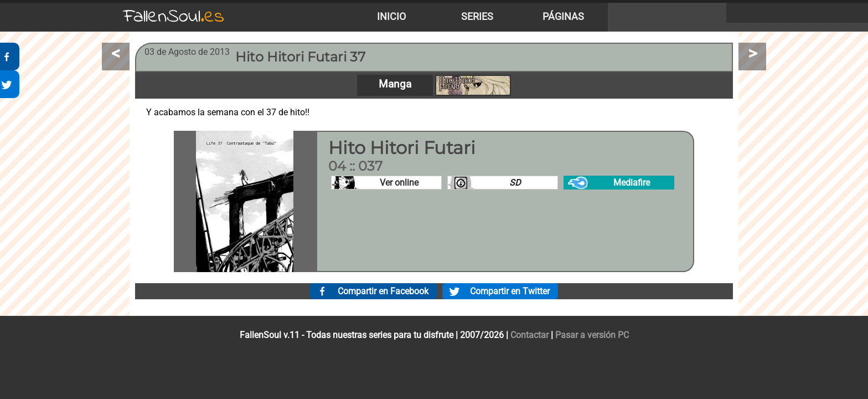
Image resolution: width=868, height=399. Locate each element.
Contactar (529, 335)
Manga (395, 84)
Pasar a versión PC (592, 335)
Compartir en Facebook (383, 291)
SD (515, 183)
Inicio (391, 17)
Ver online (399, 183)
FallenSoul (174, 17)
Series (477, 17)
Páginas (563, 17)
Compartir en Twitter (510, 291)
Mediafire (632, 183)
